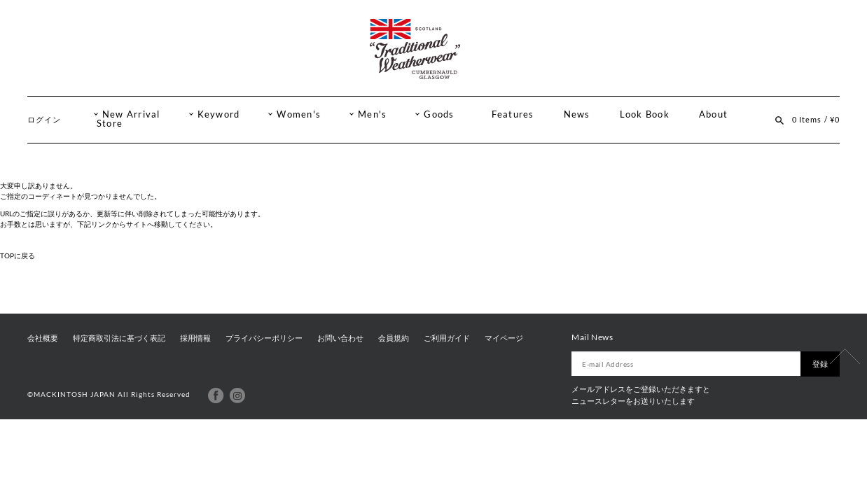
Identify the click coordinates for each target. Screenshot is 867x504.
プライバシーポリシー (264, 338)
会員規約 (394, 338)
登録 (820, 364)
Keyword (219, 114)
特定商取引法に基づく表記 (119, 338)
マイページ (504, 338)
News (577, 114)
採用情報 (195, 338)
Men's (372, 114)
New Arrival (131, 114)
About (713, 114)
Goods (439, 114)
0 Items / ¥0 (816, 119)
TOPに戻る (18, 255)
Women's (299, 114)
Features (513, 114)
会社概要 (43, 338)
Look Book (645, 114)
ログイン (44, 119)
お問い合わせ (340, 338)
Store (110, 124)
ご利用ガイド (447, 338)
